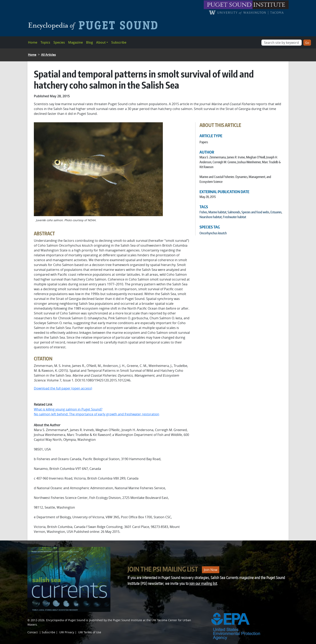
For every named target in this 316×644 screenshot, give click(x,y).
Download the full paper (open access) (63, 388)
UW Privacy (67, 632)
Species (59, 42)
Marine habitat (217, 212)
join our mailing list (203, 583)
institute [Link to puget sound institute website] (269, 5)
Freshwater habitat (234, 217)
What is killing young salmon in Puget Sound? (68, 409)
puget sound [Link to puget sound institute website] (229, 5)
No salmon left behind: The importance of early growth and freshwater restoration (97, 414)
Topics (45, 42)
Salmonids (234, 212)
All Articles (48, 55)
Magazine (75, 42)
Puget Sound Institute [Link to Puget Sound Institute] (127, 620)
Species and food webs (255, 212)
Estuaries (276, 212)
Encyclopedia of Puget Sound (66, 620)
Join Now (211, 570)
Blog (89, 42)
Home (33, 42)
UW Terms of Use (90, 632)
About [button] (101, 42)
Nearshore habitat (211, 217)
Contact (33, 632)
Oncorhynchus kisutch (213, 233)
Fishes (203, 212)
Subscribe (119, 42)
